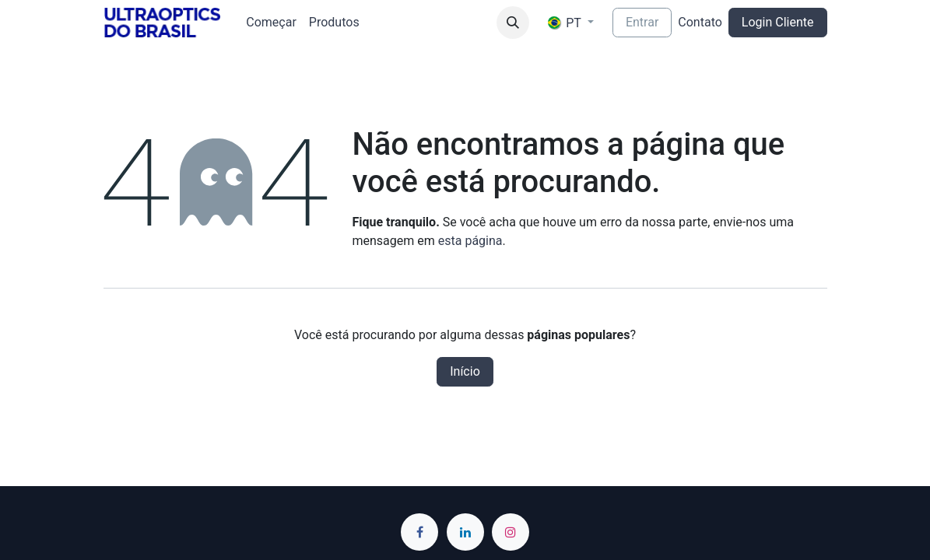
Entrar (642, 22)
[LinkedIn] (465, 532)
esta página (470, 241)
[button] (513, 23)
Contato (700, 22)
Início (465, 371)
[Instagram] (511, 532)
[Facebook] (419, 532)
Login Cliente (778, 22)
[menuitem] (271, 23)
